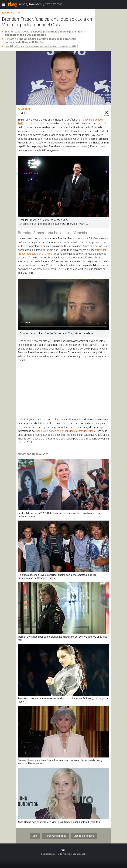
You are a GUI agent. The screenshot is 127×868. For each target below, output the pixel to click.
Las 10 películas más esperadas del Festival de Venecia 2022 (41, 46)
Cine (35, 836)
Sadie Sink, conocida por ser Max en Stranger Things (65, 431)
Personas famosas (55, 836)
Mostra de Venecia (84, 836)
